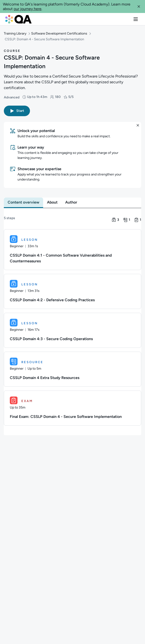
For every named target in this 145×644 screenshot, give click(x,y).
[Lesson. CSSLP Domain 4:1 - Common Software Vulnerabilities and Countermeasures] (72, 250)
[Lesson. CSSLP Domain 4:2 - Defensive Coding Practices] (72, 291)
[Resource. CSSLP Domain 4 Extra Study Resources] (72, 369)
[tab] (23, 202)
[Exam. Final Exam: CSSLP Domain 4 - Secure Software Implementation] (72, 408)
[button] (139, 6)
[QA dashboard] (18, 19)
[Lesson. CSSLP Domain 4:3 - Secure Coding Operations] (72, 330)
